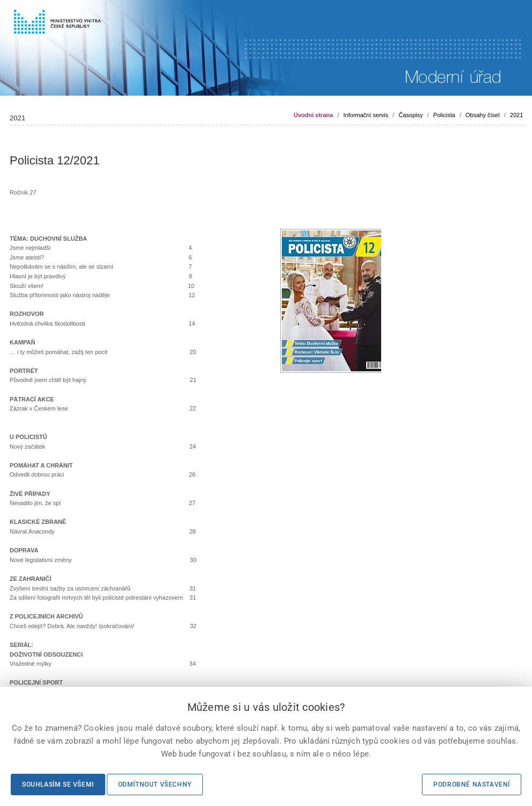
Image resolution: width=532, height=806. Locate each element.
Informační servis (366, 115)
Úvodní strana (313, 115)
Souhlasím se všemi (58, 785)
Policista (444, 115)
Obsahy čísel (483, 115)
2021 (516, 115)
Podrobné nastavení (472, 785)
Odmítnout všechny (155, 785)
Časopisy (410, 115)
